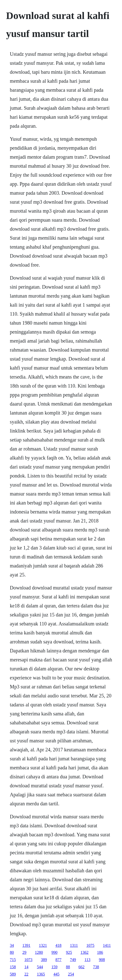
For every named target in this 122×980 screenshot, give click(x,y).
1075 (90, 945)
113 (87, 960)
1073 (28, 960)
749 (73, 960)
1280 (39, 952)
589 (13, 974)
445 (56, 974)
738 (96, 967)
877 (58, 960)
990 (54, 952)
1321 (43, 945)
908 (102, 960)
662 (81, 967)
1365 (41, 974)
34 (12, 945)
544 (40, 967)
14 (26, 967)
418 (58, 945)
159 (54, 967)
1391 (26, 945)
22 (26, 974)
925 (69, 952)
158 (13, 967)
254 (71, 974)
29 (24, 952)
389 (44, 960)
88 (68, 967)
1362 (84, 952)
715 (13, 960)
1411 (107, 945)
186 (100, 952)
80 (12, 952)
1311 (74, 945)
